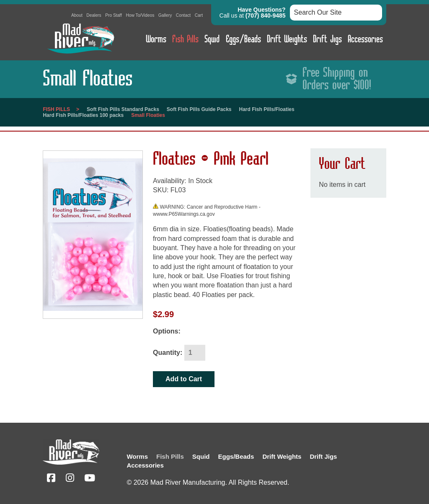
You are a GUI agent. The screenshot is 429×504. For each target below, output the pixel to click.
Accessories (365, 40)
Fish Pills (185, 40)
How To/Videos (140, 15)
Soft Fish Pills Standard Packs (123, 109)
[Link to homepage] (80, 56)
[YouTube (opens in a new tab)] (90, 479)
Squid (212, 40)
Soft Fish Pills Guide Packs (199, 109)
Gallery (165, 15)
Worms (156, 40)
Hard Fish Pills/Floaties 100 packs (83, 115)
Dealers (94, 15)
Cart (199, 15)
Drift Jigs (327, 40)
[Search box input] (336, 13)
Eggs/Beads (243, 40)
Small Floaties (148, 115)
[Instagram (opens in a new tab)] (70, 479)
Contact (183, 15)
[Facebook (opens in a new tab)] (51, 479)
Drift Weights (287, 40)
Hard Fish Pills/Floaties (267, 109)
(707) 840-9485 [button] (266, 16)
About (77, 15)
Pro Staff (114, 15)
